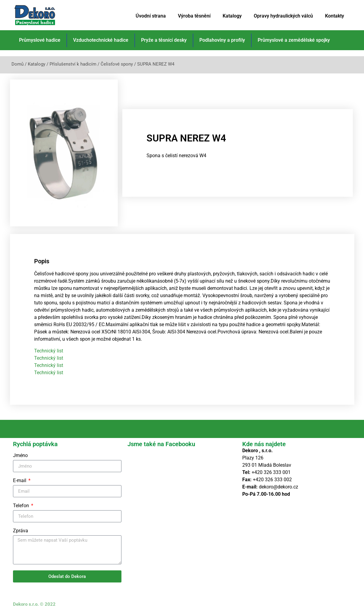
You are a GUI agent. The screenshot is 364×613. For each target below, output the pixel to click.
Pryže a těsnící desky (164, 40)
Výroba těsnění (194, 16)
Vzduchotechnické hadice (101, 40)
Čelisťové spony (117, 64)
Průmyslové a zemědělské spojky (294, 40)
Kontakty (335, 16)
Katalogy (232, 16)
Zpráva (21, 529)
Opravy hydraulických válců (283, 16)
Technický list (49, 349)
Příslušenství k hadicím (73, 64)
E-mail (20, 479)
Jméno (20, 454)
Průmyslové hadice (40, 40)
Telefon (22, 504)
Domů (18, 64)
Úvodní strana (151, 16)
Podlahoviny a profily (222, 40)
